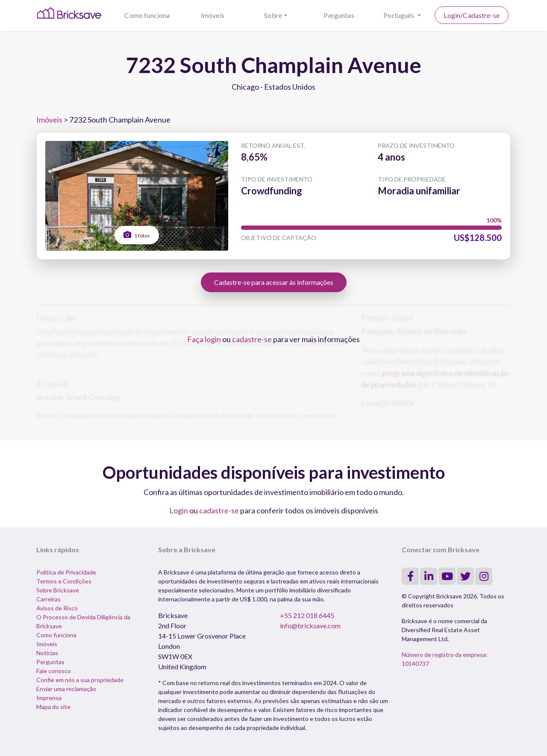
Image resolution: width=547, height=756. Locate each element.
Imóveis (213, 15)
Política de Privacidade (66, 572)
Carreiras (49, 599)
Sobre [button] (273, 15)
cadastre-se (252, 339)
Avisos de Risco (57, 608)
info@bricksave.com (310, 626)
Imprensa (49, 698)
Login (179, 510)
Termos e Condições (64, 581)
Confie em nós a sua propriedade (80, 680)
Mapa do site (53, 707)
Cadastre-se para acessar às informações (274, 282)
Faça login (204, 339)
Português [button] (400, 15)
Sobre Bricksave (58, 590)
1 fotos (137, 235)
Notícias (47, 653)
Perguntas (339, 15)
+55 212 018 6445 (307, 615)
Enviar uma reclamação (66, 689)
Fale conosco (54, 671)
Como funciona (147, 15)
